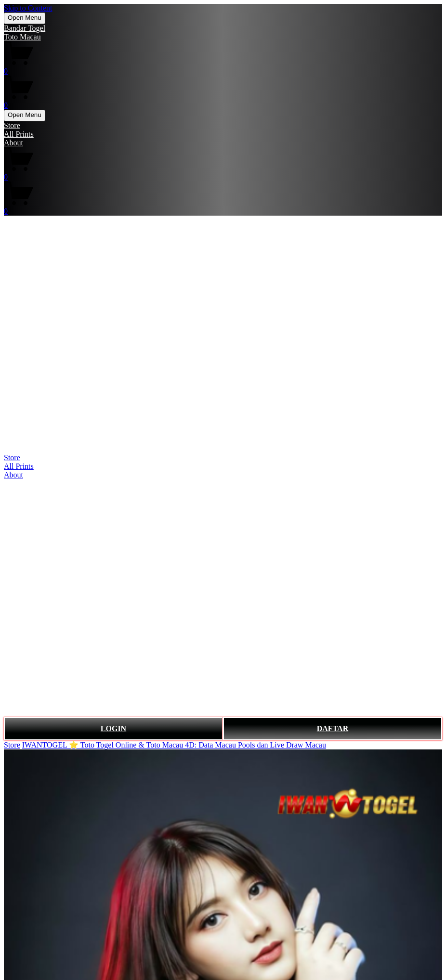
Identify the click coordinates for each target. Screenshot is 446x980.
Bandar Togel (25, 28)
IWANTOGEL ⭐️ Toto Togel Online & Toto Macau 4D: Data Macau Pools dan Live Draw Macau (174, 745)
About (13, 143)
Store (12, 125)
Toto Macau (22, 37)
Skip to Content (28, 8)
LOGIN (113, 729)
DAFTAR (333, 729)
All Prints (19, 134)
